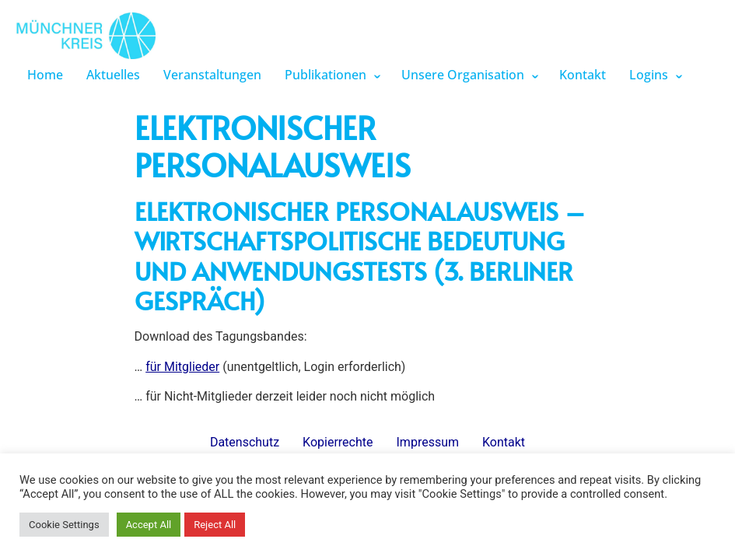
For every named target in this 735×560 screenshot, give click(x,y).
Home (45, 75)
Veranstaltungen (212, 75)
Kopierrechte (338, 442)
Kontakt (583, 75)
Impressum (428, 442)
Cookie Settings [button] (64, 525)
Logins (649, 75)
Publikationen (325, 75)
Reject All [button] (215, 525)
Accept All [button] (149, 525)
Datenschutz (245, 442)
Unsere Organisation (463, 75)
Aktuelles (113, 75)
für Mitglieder (182, 367)
